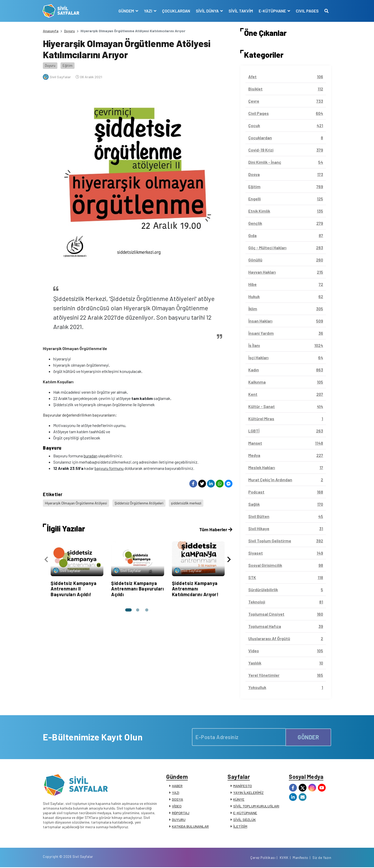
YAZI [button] (148, 11)
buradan (91, 456)
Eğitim (68, 65)
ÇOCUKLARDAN (176, 11)
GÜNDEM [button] (126, 11)
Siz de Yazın (322, 858)
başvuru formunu (109, 468)
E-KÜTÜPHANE (245, 813)
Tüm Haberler (215, 529)
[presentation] (46, 559)
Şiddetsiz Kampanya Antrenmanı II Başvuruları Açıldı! (74, 588)
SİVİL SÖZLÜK (245, 820)
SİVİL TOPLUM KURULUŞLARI (256, 806)
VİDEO (177, 806)
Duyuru (69, 31)
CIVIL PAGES (307, 11)
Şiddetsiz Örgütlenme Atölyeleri (139, 503)
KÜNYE (239, 800)
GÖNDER (308, 737)
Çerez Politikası (263, 858)
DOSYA (178, 800)
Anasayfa (51, 31)
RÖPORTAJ (181, 813)
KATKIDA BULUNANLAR (190, 827)
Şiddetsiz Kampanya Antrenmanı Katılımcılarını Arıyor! (195, 588)
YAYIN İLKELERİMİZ (248, 793)
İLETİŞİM (240, 827)
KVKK (284, 858)
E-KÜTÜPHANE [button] (272, 11)
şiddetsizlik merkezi (187, 503)
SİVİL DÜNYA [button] (207, 11)
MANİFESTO (243, 786)
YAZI (176, 793)
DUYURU (179, 820)
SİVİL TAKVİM (241, 11)
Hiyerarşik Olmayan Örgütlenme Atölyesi (76, 503)
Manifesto (300, 858)
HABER (177, 786)
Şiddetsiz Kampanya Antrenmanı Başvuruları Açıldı (137, 588)
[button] (128, 609)
